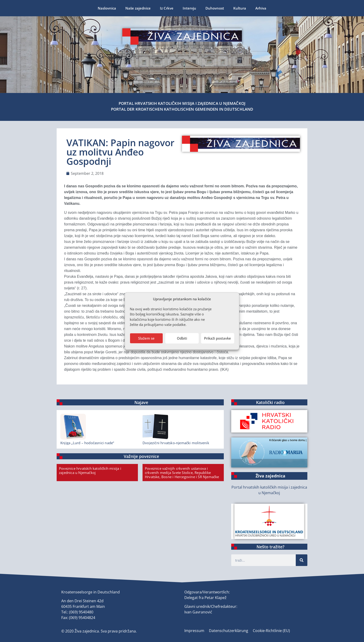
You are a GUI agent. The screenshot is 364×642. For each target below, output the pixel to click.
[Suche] (302, 560)
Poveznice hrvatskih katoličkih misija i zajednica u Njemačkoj (90, 470)
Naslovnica (107, 8)
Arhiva (261, 8)
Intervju (189, 8)
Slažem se (146, 338)
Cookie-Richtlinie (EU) (271, 631)
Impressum (194, 631)
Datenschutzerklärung (229, 631)
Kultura (240, 8)
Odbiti (182, 338)
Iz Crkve (167, 8)
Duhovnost (215, 8)
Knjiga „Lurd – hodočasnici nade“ (87, 443)
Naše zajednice (138, 8)
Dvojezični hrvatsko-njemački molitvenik (176, 443)
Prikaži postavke (218, 338)
